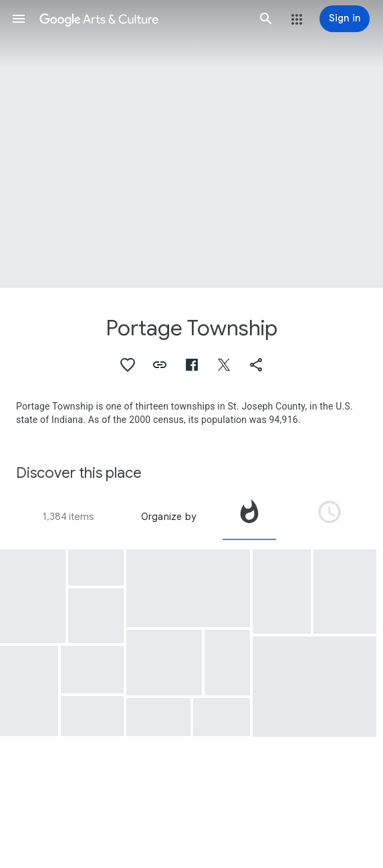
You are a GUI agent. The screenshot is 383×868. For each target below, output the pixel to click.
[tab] (249, 517)
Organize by (168, 517)
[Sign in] (345, 19)
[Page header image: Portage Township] (191, 144)
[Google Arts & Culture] (142, 19)
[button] (19, 19)
